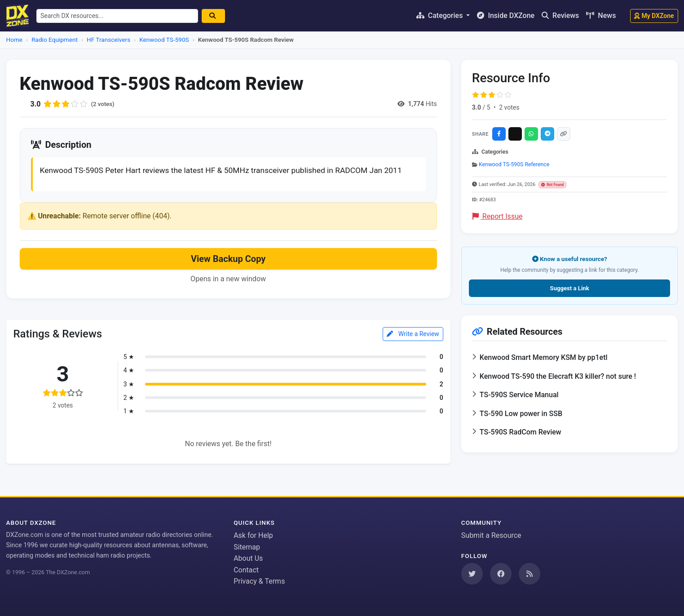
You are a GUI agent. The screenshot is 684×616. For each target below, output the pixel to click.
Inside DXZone (506, 16)
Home (15, 40)
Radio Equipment (55, 40)
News (601, 16)
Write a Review (413, 348)
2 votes (509, 107)
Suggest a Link (570, 288)
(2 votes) (104, 104)
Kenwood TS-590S (164, 40)
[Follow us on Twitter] (472, 574)
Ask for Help (253, 535)
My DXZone (654, 16)
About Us (248, 558)
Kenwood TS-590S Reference (514, 164)
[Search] (216, 16)
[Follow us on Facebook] (501, 574)
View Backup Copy (228, 273)
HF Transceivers (108, 40)
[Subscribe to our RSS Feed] (530, 574)
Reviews (560, 16)
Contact (246, 570)
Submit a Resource (491, 535)
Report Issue (498, 216)
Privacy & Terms (259, 581)
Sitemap (247, 547)
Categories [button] (441, 16)
